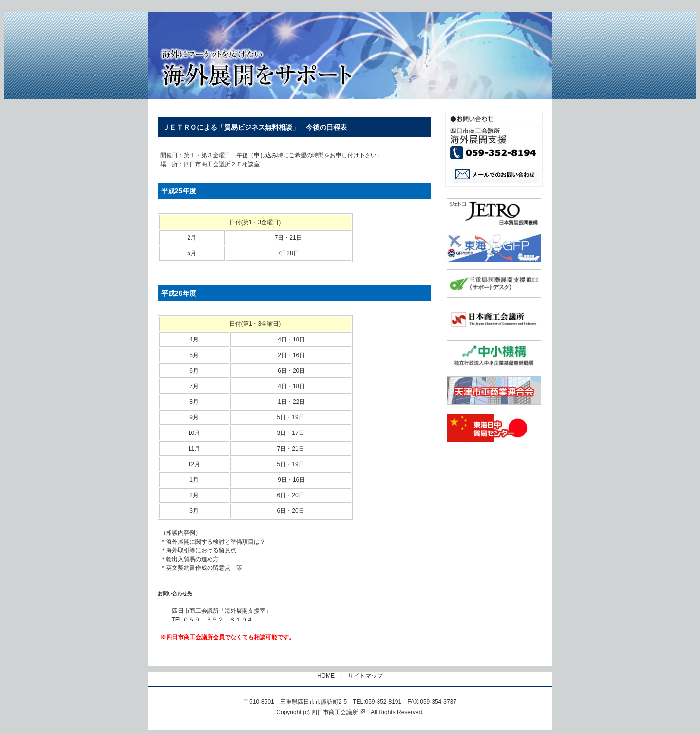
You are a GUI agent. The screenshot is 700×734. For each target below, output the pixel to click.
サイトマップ (365, 676)
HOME (326, 676)
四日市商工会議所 (338, 712)
